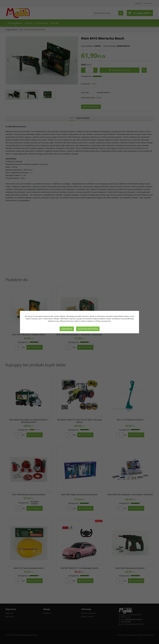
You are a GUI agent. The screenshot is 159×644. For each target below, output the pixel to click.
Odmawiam (67, 329)
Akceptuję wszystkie (88, 329)
